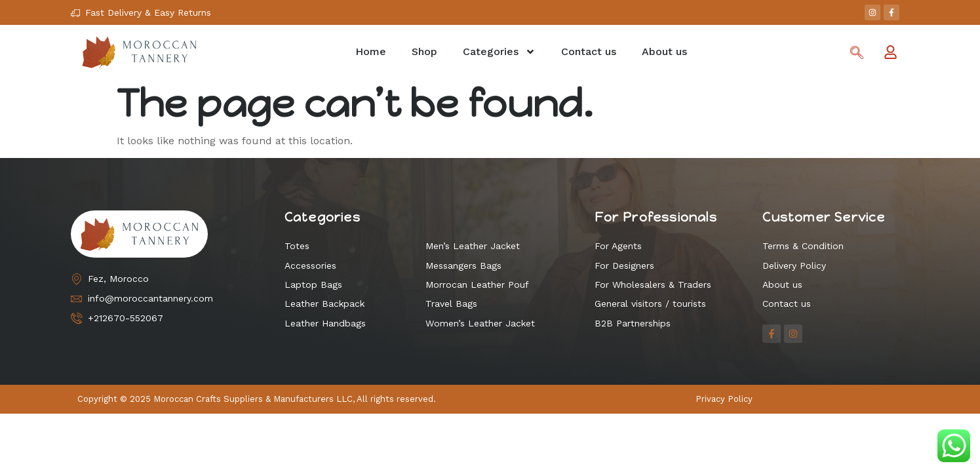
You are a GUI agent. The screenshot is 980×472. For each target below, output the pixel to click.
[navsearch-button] (857, 54)
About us (664, 51)
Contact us (589, 51)
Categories (499, 52)
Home (371, 51)
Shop (424, 51)
